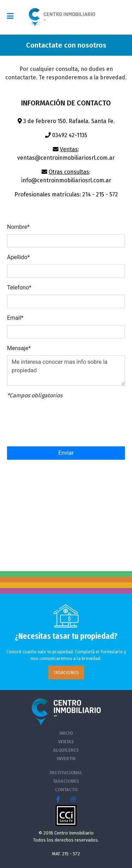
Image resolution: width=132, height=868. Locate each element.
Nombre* (18, 227)
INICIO (66, 733)
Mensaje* (19, 348)
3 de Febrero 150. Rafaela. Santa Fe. (66, 121)
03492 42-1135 (66, 135)
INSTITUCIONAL (66, 773)
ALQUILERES (66, 750)
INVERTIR (66, 759)
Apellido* (18, 257)
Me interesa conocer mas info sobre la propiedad (66, 371)
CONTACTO (66, 790)
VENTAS (66, 742)
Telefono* (19, 288)
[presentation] (59, 423)
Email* (15, 318)
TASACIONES (66, 673)
